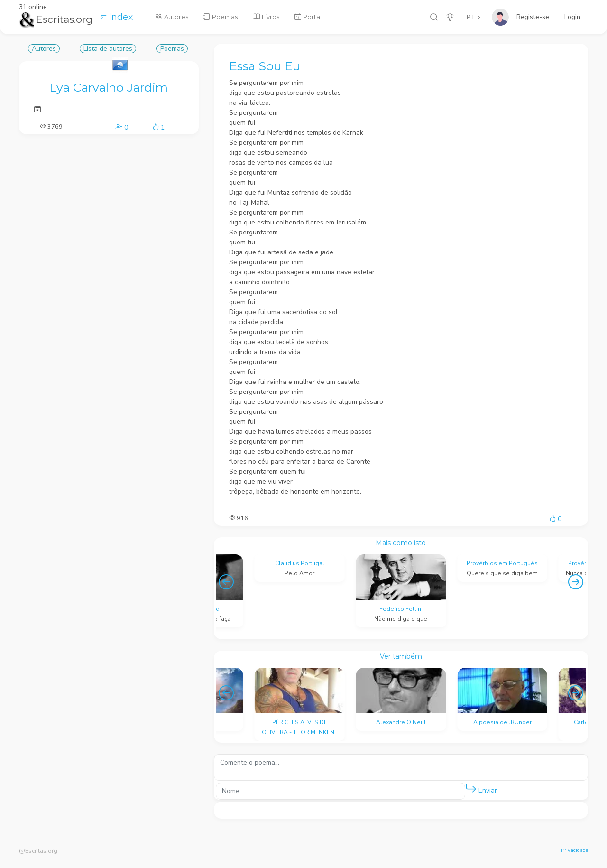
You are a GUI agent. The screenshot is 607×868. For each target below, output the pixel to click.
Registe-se (533, 17)
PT (471, 17)
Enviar (481, 789)
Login (572, 17)
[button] (471, 789)
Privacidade (575, 850)
